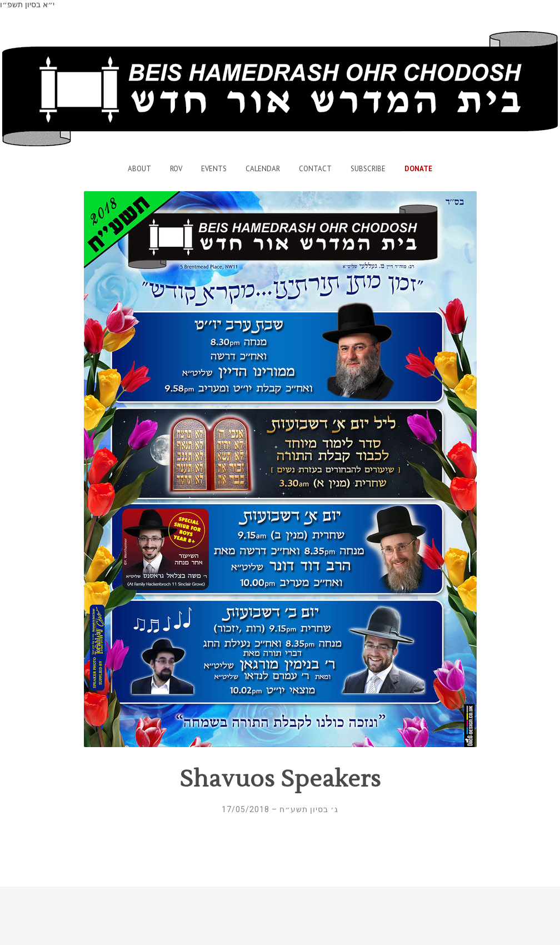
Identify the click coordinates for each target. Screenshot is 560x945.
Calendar (263, 169)
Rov (176, 169)
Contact (315, 169)
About (139, 169)
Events (214, 169)
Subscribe (368, 169)
